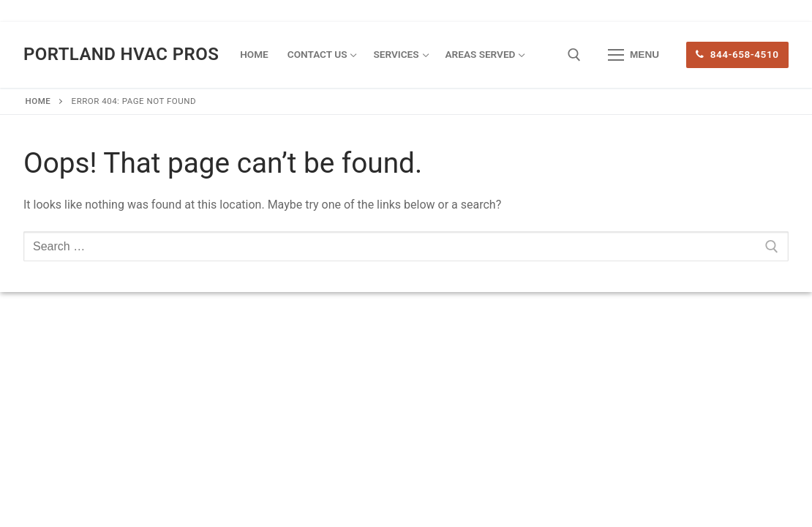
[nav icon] (634, 55)
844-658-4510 (737, 54)
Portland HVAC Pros (121, 54)
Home (38, 101)
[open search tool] (574, 55)
